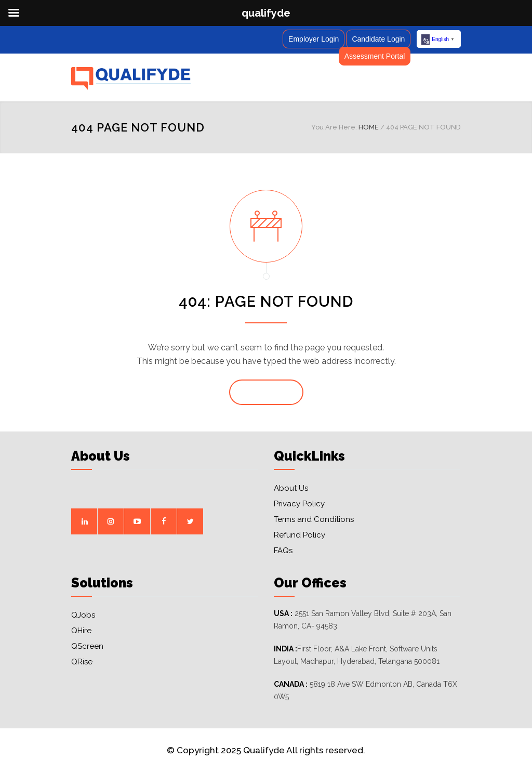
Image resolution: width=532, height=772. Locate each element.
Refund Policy (300, 535)
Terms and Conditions (314, 519)
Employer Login (314, 39)
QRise (82, 662)
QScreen (87, 646)
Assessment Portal (375, 56)
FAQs (283, 551)
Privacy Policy (299, 504)
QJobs (83, 615)
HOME (369, 127)
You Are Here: (334, 127)
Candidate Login (378, 39)
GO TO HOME (266, 392)
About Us (291, 488)
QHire (81, 631)
